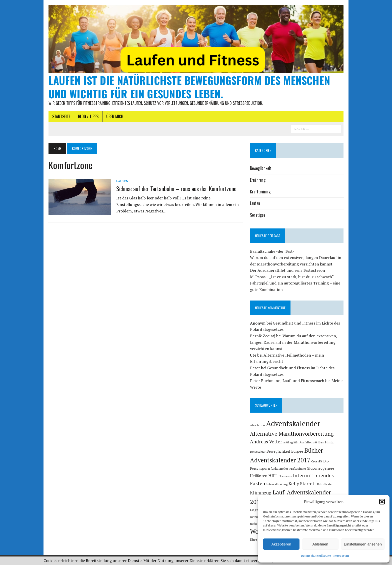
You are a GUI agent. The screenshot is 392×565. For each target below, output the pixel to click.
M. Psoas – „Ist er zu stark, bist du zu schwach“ (292, 277)
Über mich (115, 116)
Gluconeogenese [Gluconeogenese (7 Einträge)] (320, 468)
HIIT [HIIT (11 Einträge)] (273, 475)
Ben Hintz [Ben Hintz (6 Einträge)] (326, 442)
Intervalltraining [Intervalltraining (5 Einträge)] (277, 484)
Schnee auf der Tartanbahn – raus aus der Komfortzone (176, 188)
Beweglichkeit (261, 168)
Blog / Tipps (88, 116)
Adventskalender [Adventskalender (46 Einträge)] (293, 423)
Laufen (122, 181)
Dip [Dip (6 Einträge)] (326, 461)
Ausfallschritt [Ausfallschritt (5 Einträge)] (308, 442)
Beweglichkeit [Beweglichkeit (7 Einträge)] (278, 451)
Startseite (61, 116)
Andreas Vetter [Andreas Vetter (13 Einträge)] (266, 442)
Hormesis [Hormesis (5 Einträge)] (285, 476)
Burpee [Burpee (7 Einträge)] (297, 451)
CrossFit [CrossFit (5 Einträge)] (317, 461)
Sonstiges (258, 215)
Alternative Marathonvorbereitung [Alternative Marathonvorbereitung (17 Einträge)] (292, 434)
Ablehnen (320, 544)
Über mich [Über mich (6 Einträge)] (258, 540)
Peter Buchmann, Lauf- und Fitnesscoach (287, 381)
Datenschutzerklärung (316, 556)
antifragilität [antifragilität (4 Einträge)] (291, 442)
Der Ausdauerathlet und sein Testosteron (287, 270)
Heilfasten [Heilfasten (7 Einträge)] (259, 476)
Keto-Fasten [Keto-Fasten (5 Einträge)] (325, 484)
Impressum (341, 556)
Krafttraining (260, 192)
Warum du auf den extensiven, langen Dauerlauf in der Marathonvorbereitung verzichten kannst (293, 342)
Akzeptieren (281, 544)
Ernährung (258, 180)
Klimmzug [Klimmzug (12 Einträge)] (261, 493)
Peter (255, 368)
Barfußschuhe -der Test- (272, 251)
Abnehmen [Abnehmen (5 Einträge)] (257, 425)
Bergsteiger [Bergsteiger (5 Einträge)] (258, 451)
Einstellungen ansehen (363, 544)
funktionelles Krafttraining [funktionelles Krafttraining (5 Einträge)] (288, 468)
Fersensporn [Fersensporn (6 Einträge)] (260, 468)
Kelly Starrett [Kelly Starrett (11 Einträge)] (302, 483)
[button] (382, 502)
